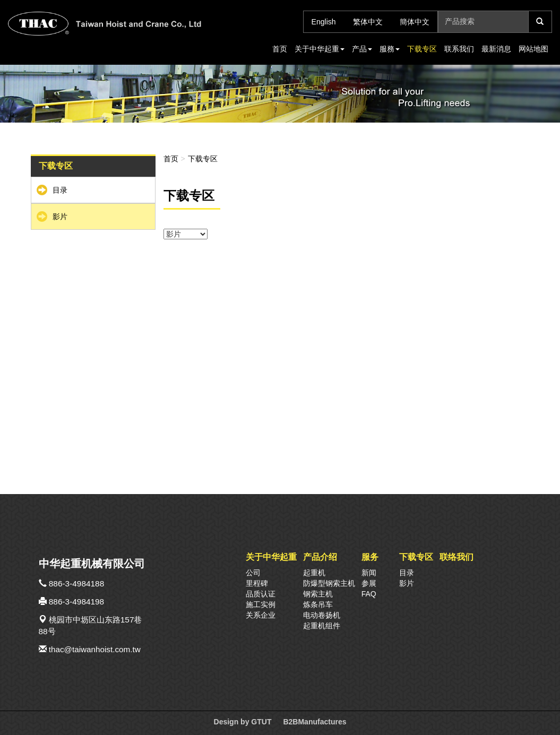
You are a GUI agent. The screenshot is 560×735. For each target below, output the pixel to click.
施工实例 (261, 604)
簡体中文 (415, 22)
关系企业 (261, 615)
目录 (60, 190)
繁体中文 (368, 22)
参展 (369, 583)
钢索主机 (318, 594)
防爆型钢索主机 (329, 583)
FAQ (369, 594)
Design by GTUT (243, 722)
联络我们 (456, 557)
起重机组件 (322, 626)
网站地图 (533, 49)
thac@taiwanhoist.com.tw (95, 649)
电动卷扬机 (322, 615)
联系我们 (459, 49)
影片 (60, 217)
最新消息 (496, 49)
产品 (362, 49)
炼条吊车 (318, 604)
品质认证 (261, 594)
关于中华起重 (320, 49)
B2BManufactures (315, 722)
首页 (280, 49)
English (324, 22)
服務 (390, 49)
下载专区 (422, 49)
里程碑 (257, 583)
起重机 (314, 573)
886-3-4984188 (76, 583)
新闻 (369, 573)
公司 (253, 573)
